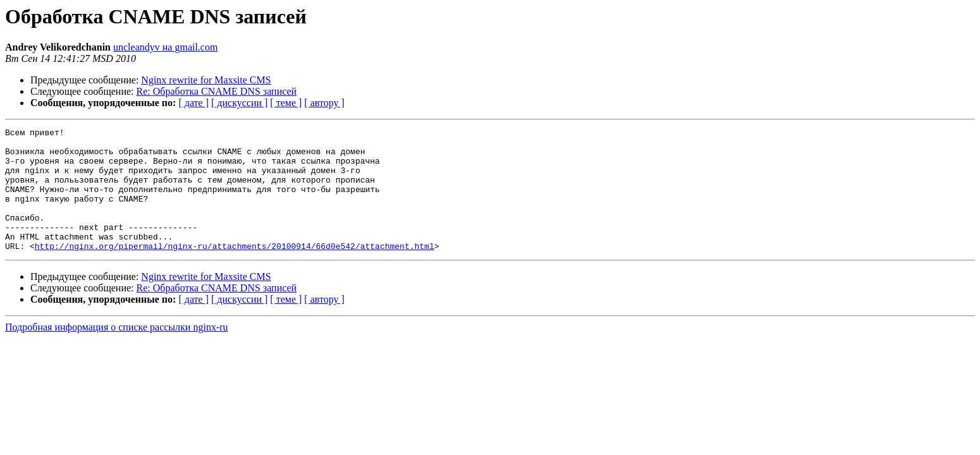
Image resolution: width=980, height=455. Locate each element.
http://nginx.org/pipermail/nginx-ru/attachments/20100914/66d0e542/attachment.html (235, 270)
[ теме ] (286, 103)
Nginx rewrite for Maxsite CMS (206, 80)
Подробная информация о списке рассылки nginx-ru (117, 352)
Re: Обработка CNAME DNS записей (217, 91)
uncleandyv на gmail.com (165, 47)
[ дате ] (193, 103)
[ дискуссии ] (239, 103)
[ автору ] (324, 103)
